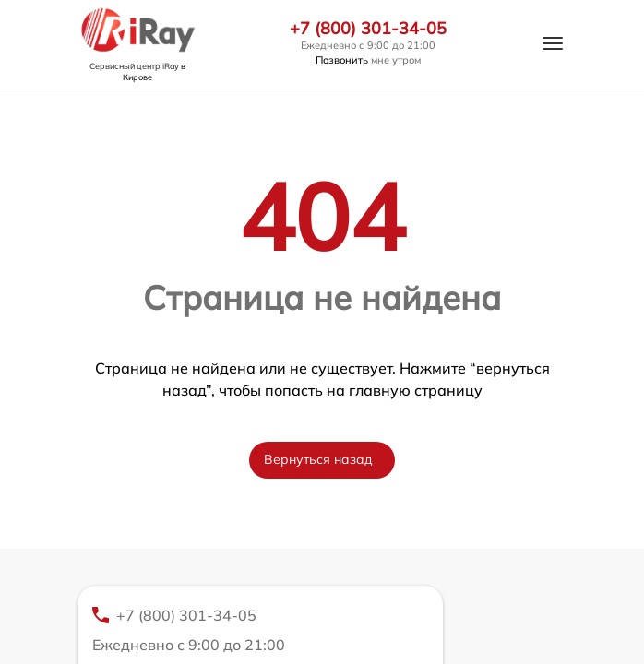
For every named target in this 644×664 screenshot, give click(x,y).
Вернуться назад (318, 459)
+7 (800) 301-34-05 (368, 29)
